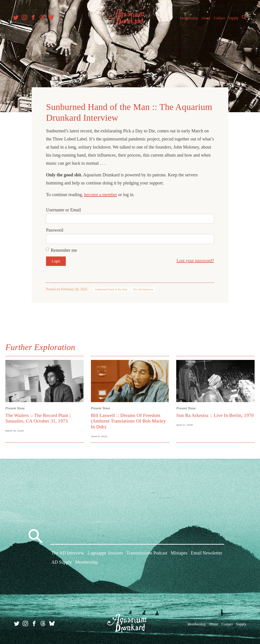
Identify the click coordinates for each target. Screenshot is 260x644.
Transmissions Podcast (147, 554)
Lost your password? (195, 259)
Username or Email (64, 208)
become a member (101, 193)
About (204, 20)
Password (55, 229)
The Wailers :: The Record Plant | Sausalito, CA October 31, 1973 (40, 416)
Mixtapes (179, 554)
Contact (217, 20)
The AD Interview (143, 288)
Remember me (64, 249)
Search (242, 19)
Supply (231, 20)
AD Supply (62, 563)
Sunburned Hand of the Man (111, 288)
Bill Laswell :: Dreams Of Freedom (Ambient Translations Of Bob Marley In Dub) (129, 419)
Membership (187, 20)
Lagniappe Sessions (105, 554)
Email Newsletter (206, 554)
